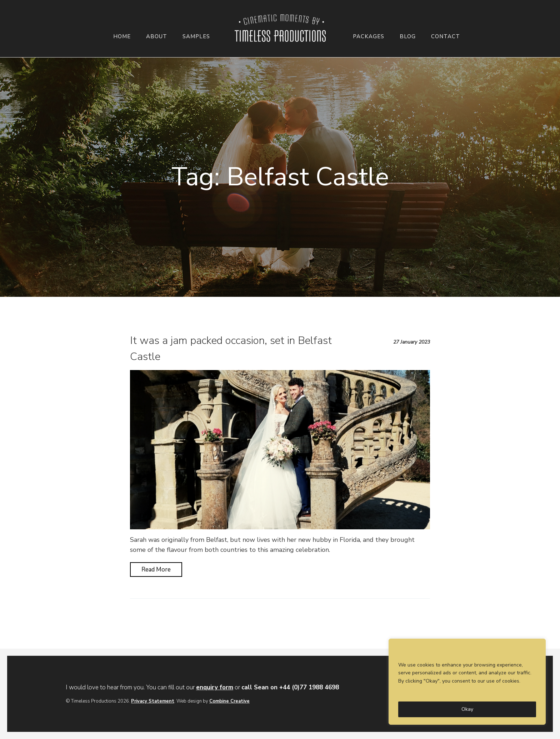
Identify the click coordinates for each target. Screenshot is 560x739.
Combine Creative (229, 701)
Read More (156, 570)
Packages (369, 37)
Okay (467, 709)
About (157, 37)
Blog (408, 37)
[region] (467, 682)
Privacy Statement (153, 701)
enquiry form (215, 687)
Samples (196, 37)
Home (122, 37)
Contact (446, 37)
